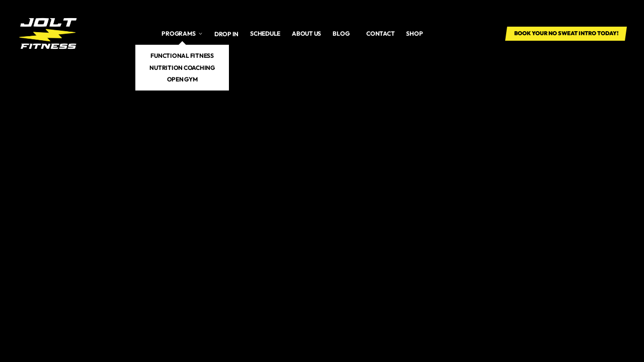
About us (306, 33)
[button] (182, 34)
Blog (341, 33)
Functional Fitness (182, 56)
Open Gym (182, 79)
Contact (380, 33)
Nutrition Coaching (182, 68)
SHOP (414, 33)
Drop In (226, 34)
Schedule (265, 33)
